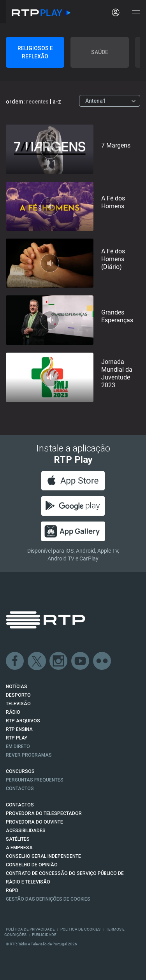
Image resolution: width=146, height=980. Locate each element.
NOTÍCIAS (17, 687)
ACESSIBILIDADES (26, 831)
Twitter (37, 661)
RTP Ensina (19, 729)
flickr (102, 661)
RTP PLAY (17, 738)
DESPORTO (18, 695)
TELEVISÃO (18, 704)
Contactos (20, 789)
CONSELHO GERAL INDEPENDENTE (43, 856)
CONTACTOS (20, 805)
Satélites (18, 839)
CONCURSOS (20, 771)
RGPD (12, 890)
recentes (37, 102)
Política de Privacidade (30, 929)
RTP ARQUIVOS (23, 721)
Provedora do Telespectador (44, 813)
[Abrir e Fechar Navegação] (136, 13)
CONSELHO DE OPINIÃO (32, 865)
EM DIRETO (18, 746)
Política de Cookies (80, 929)
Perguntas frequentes (35, 780)
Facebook (15, 661)
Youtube (81, 661)
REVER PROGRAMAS (29, 755)
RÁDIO (13, 712)
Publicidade (44, 935)
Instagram (59, 661)
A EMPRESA (19, 848)
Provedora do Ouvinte (34, 822)
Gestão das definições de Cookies (48, 899)
